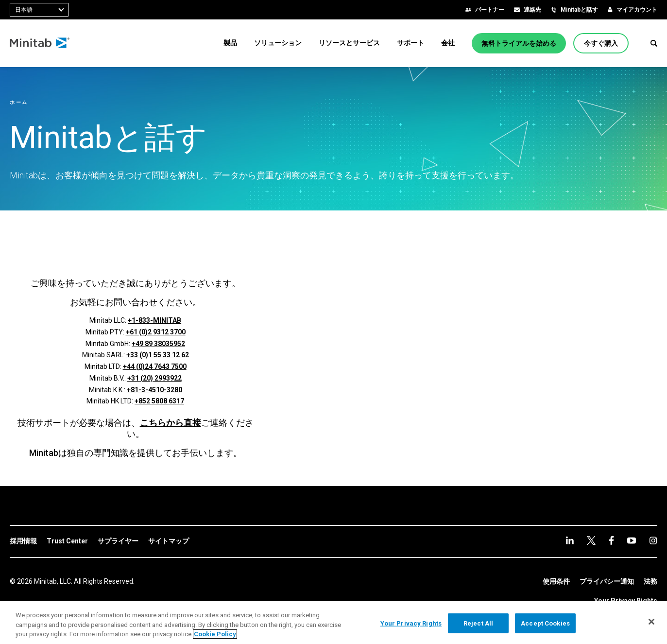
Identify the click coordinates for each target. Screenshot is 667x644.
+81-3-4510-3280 (154, 390)
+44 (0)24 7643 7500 (155, 366)
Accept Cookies (545, 623)
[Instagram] (632, 540)
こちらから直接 (171, 423)
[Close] (651, 622)
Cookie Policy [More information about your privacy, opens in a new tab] (215, 634)
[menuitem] (230, 43)
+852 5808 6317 (159, 401)
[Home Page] (40, 43)
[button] (654, 43)
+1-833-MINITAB (154, 320)
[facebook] (591, 540)
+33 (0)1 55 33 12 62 (158, 355)
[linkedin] (570, 540)
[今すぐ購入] (601, 43)
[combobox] (39, 10)
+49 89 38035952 (158, 344)
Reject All (478, 623)
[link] (23, 541)
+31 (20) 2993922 (154, 378)
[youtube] (611, 540)
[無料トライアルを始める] (519, 43)
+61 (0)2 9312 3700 (156, 332)
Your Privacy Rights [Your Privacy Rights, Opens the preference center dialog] (411, 623)
